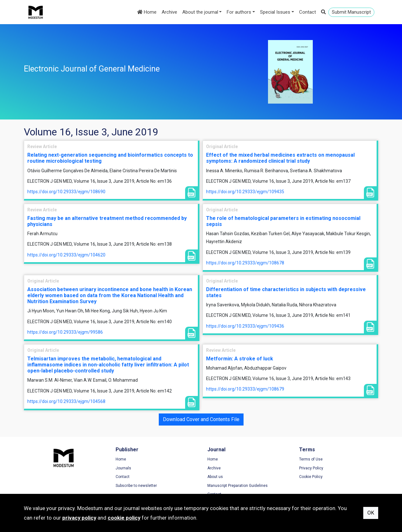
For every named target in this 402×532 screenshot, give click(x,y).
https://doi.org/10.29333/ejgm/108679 (245, 389)
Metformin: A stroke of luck (240, 359)
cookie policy (124, 518)
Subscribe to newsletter (136, 486)
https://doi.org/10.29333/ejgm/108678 (245, 263)
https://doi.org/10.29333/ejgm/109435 (245, 192)
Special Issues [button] (275, 12)
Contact (308, 12)
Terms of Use (311, 459)
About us (215, 477)
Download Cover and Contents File (201, 419)
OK (371, 513)
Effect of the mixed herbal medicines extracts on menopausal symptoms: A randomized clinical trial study (280, 158)
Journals (123, 468)
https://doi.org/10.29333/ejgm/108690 (66, 192)
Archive (169, 12)
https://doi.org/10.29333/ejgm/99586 (65, 332)
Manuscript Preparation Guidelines (238, 486)
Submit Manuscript (351, 12)
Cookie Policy (311, 477)
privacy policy (79, 518)
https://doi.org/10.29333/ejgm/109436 (245, 326)
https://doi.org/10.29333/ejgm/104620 (66, 255)
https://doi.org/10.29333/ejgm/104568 (66, 401)
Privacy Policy (311, 468)
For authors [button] (239, 12)
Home (147, 12)
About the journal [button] (200, 12)
